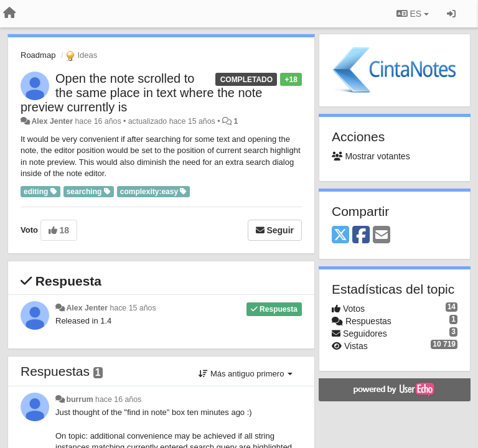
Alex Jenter (52, 121)
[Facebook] (361, 236)
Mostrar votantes (371, 156)
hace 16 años (118, 399)
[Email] (382, 236)
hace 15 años (133, 308)
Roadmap (38, 55)
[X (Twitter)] (340, 236)
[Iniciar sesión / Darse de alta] (451, 14)
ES (413, 14)
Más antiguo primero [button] (246, 374)
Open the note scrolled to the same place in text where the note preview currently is (141, 93)
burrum (79, 399)
